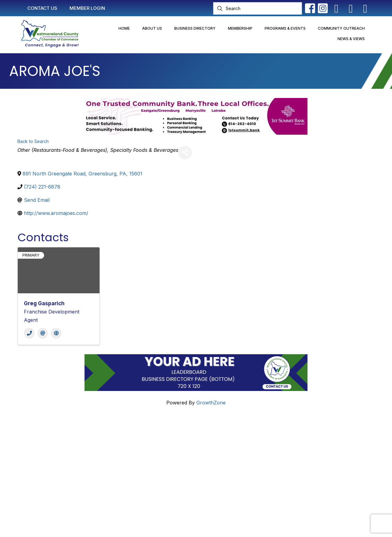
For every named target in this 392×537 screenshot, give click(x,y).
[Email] (43, 333)
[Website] (56, 333)
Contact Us (160, 436)
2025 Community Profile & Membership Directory (204, 471)
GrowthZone (211, 403)
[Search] (258, 8)
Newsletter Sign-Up (170, 482)
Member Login (164, 447)
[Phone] (29, 333)
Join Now (158, 459)
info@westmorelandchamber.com (52, 462)
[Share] (185, 153)
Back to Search (33, 141)
